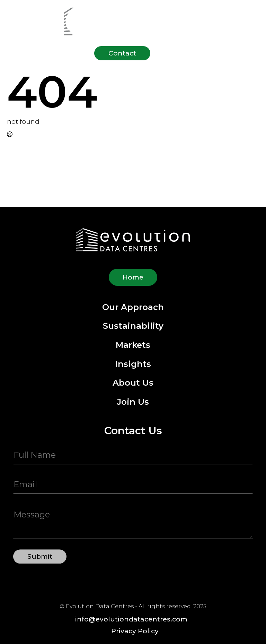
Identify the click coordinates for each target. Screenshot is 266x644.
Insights (133, 364)
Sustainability (133, 326)
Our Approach (133, 307)
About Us (133, 383)
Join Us (133, 402)
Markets (133, 345)
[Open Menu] (166, 53)
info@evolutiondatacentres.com (131, 619)
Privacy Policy (135, 631)
